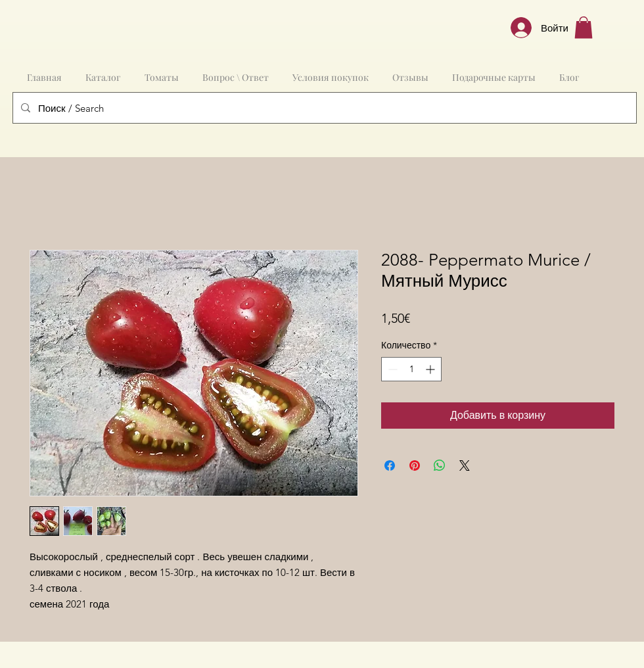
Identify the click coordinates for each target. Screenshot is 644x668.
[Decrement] (391, 369)
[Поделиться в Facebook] (390, 465)
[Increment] (431, 369)
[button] (584, 27)
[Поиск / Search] (323, 108)
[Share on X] (465, 465)
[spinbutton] (411, 369)
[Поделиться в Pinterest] (415, 465)
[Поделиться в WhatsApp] (440, 465)
